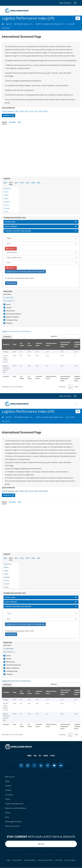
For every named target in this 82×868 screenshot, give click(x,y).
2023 (39, 183)
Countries (9, 795)
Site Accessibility (30, 860)
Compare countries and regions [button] (18, 231)
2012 (16, 183)
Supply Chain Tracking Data (49, 24)
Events (8, 813)
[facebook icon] (21, 765)
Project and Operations (14, 804)
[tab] (41, 222)
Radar (4, 122)
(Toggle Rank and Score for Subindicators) (16, 331)
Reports (6, 28)
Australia (7, 208)
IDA (35, 756)
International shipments (13, 314)
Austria (6, 212)
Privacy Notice (17, 860)
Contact (8, 790)
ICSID (52, 756)
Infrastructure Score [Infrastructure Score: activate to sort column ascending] (51, 344)
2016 (27, 183)
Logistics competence (12, 317)
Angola (6, 198)
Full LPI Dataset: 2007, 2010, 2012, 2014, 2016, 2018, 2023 (25, 111)
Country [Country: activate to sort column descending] (6, 344)
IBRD (29, 756)
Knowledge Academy (13, 822)
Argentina (7, 202)
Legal (8, 860)
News (7, 781)
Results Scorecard (12, 826)
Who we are (10, 777)
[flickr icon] (61, 765)
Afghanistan (8, 189)
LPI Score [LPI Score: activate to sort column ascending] (30, 344)
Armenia (7, 205)
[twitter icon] (34, 765)
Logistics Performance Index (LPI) (28, 18)
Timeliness (9, 323)
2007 (5, 183)
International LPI (24, 24)
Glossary (70, 24)
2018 (33, 183)
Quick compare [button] (11, 226)
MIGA (46, 756)
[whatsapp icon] (28, 765)
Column (12, 122)
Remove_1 (11, 268)
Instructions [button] (10, 222)
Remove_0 (11, 249)
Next (77, 387)
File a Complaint (70, 860)
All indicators (8, 298)
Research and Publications (16, 808)
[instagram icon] (48, 765)
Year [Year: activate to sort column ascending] (14, 344)
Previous (62, 387)
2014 (22, 183)
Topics (8, 799)
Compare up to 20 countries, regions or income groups (25, 271)
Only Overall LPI (9, 301)
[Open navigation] (77, 11)
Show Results (11, 283)
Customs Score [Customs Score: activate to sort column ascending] (39, 344)
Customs (8, 308)
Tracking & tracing (11, 320)
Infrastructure (10, 311)
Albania (6, 192)
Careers (8, 786)
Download (8, 115)
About (9, 24)
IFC (40, 756)
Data (7, 817)
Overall (8, 305)
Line (19, 122)
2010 (11, 183)
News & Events (66, 3)
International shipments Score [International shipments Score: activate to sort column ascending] (65, 344)
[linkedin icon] (41, 765)
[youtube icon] (54, 765)
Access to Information (45, 860)
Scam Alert (59, 860)
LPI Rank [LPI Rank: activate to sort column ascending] (22, 344)
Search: (66, 336)
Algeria (6, 195)
